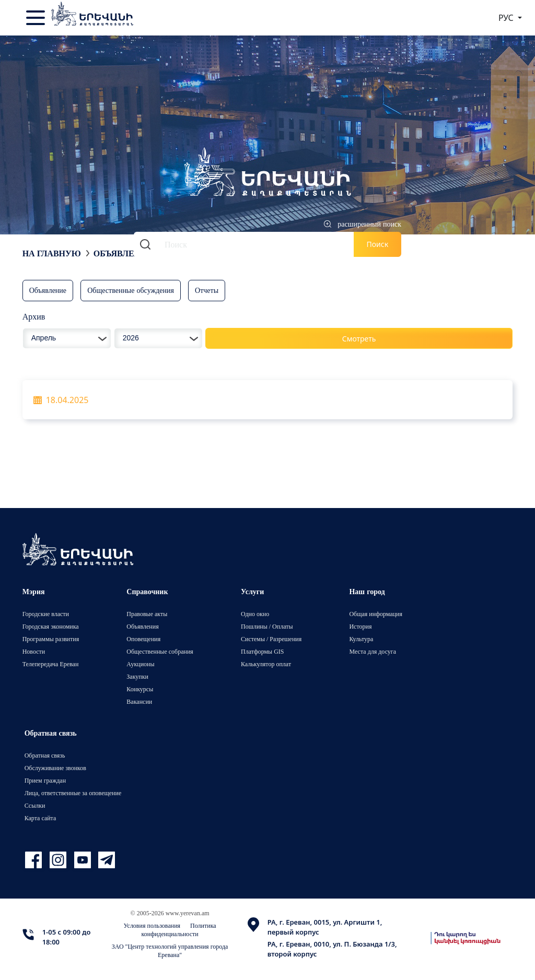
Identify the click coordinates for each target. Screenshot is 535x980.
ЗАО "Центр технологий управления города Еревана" (170, 951)
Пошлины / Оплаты (267, 626)
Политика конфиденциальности (179, 930)
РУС (507, 18)
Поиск (378, 244)
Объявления (123, 253)
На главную (52, 253)
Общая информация (376, 614)
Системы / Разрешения (271, 639)
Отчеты (207, 290)
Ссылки (35, 805)
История (360, 626)
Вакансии (139, 701)
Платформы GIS (263, 651)
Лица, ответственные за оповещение (73, 793)
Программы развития (51, 639)
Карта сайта (40, 818)
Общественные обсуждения (131, 290)
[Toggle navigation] (37, 18)
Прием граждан (45, 780)
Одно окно (255, 614)
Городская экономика (51, 626)
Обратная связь (45, 755)
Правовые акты (147, 614)
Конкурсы (140, 689)
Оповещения (143, 639)
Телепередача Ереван (51, 664)
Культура (361, 639)
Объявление (48, 290)
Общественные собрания (160, 651)
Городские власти (46, 614)
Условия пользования (152, 925)
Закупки (137, 676)
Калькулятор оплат (266, 664)
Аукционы (140, 664)
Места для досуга (373, 651)
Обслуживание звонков (55, 768)
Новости (34, 651)
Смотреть (359, 339)
